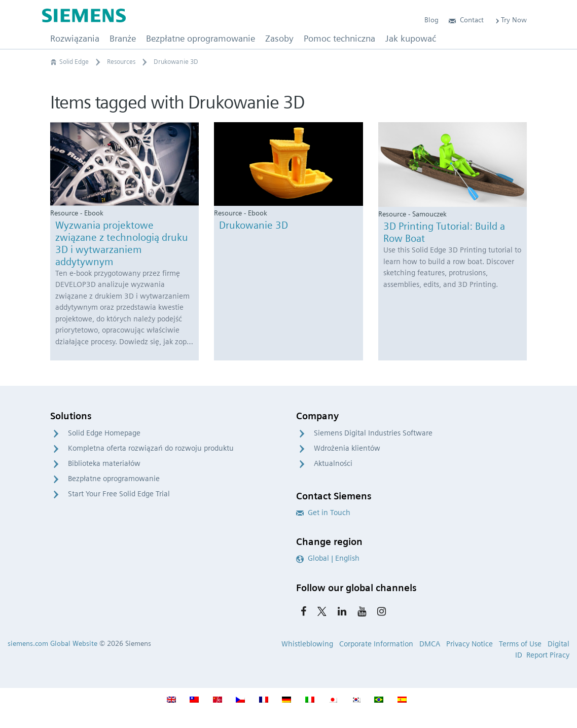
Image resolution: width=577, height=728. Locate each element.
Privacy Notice (470, 644)
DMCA (430, 644)
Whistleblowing (307, 644)
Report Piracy (548, 655)
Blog (431, 20)
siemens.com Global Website (52, 643)
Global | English (328, 558)
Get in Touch (323, 513)
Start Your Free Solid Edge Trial (119, 494)
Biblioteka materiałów (104, 463)
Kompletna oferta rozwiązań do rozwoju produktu (151, 448)
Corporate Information (376, 644)
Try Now (510, 20)
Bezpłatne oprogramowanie (114, 479)
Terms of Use (520, 644)
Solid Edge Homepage (104, 433)
